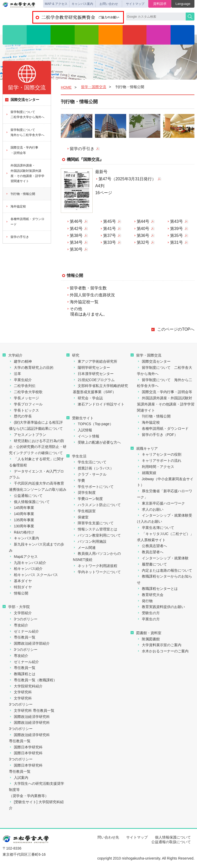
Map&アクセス (23, 557)
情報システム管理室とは (95, 529)
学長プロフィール (26, 404)
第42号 (76, 229)
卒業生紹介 (20, 380)
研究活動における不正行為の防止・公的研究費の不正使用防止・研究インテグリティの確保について (38, 447)
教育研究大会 (150, 595)
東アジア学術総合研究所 (95, 361)
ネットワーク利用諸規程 (95, 566)
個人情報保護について (29, 502)
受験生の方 (148, 613)
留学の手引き (80, 149)
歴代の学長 (20, 416)
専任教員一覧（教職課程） (33, 680)
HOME (66, 87)
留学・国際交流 (135, 35)
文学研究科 (20, 692)
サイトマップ (135, 4)
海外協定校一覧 (84, 302)
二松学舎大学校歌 (26, 392)
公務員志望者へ (152, 546)
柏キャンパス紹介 (26, 569)
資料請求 (160, 4)
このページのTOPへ (176, 329)
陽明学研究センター (91, 368)
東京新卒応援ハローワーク (161, 503)
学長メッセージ (24, 398)
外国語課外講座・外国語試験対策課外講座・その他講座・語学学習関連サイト (25, 173)
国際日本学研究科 (26, 747)
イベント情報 (86, 436)
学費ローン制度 (88, 499)
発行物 (145, 601)
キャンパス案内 (82, 4)
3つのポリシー (23, 619)
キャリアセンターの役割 (159, 454)
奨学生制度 (84, 493)
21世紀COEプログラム (94, 380)
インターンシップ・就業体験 (163, 558)
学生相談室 (84, 511)
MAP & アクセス (56, 4)
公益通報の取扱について (171, 842)
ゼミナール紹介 (24, 631)
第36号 (143, 236)
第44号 (143, 221)
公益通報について (26, 496)
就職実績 (147, 473)
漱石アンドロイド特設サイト (99, 404)
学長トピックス (24, 410)
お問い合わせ (109, 4)
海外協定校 (16, 206)
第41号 (110, 229)
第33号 (110, 242)
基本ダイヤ (20, 581)
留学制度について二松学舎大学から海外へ (25, 114)
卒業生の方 (148, 619)
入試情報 (87, 35)
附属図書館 (148, 639)
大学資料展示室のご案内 (159, 645)
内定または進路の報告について (165, 570)
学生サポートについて (93, 487)
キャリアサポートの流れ (159, 461)
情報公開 (19, 593)
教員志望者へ (150, 552)
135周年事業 (22, 520)
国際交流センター (22, 100)
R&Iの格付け (22, 532)
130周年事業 (22, 526)
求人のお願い (150, 509)
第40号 (143, 229)
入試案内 (19, 778)
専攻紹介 (19, 625)
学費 (79, 480)
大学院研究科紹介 (26, 686)
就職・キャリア (159, 35)
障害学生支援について (93, 523)
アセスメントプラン (28, 435)
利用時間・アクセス (156, 467)
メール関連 (84, 548)
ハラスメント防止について (97, 505)
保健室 (81, 517)
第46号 (76, 221)
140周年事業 (22, 514)
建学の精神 (20, 361)
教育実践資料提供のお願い (161, 607)
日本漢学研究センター (93, 374)
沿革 (15, 374)
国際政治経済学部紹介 (29, 643)
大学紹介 (15, 35)
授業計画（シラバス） (93, 468)
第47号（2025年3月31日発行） (127, 179)
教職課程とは (22, 674)
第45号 (110, 221)
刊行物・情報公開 (20, 194)
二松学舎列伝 (22, 386)
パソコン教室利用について (97, 535)
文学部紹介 (20, 613)
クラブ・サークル (90, 474)
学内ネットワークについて (97, 572)
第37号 (110, 236)
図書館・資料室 (183, 35)
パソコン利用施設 (90, 541)
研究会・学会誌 (88, 398)
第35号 (176, 236)
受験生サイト (80, 418)
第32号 (143, 242)
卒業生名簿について (156, 528)
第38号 (76, 236)
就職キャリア (144, 448)
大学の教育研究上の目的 (31, 368)
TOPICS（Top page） (93, 424)
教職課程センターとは (157, 589)
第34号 (76, 242)
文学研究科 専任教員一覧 (32, 710)
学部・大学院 (39, 35)
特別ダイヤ (20, 587)
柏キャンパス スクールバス (33, 575)
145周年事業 (22, 508)
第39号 (176, 229)
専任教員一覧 (22, 637)
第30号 (76, 249)
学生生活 (111, 35)
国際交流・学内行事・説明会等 (22, 150)
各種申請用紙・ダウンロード (25, 222)
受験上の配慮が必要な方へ (97, 442)
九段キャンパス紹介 (28, 563)
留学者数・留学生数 (88, 288)
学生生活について (90, 462)
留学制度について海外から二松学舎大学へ (25, 132)
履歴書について (152, 564)
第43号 (176, 221)
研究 (63, 35)
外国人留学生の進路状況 (92, 295)
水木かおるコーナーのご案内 (163, 651)
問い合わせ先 (108, 837)
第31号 (176, 242)
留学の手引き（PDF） (157, 435)
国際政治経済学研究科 (29, 717)
